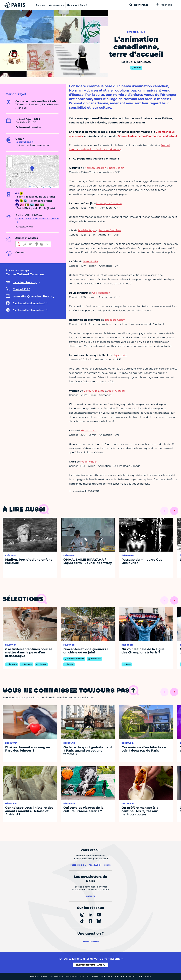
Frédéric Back (89, 462)
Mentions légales (39, 976)
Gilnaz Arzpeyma (94, 391)
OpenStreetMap (47, 187)
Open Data (107, 976)
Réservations (23, 142)
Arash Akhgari (116, 391)
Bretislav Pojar (87, 230)
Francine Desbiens (110, 230)
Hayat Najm (120, 355)
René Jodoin (117, 168)
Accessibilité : (69, 976)
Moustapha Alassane (109, 203)
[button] (32, 169)
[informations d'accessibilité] (33, 244)
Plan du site (145, 976)
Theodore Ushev (115, 320)
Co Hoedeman (101, 293)
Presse (95, 976)
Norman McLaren (96, 168)
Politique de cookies (125, 976)
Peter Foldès (91, 261)
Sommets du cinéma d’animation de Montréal (147, 136)
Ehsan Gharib (89, 430)
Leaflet (32, 187)
